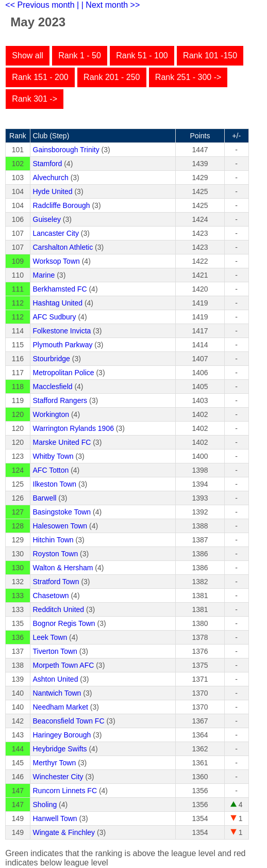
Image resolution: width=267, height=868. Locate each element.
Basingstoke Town (62, 512)
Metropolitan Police (64, 373)
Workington (51, 414)
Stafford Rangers (60, 400)
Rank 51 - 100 (142, 55)
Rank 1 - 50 (80, 55)
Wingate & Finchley (64, 832)
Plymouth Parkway (63, 345)
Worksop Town (56, 261)
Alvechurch (51, 178)
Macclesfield (53, 387)
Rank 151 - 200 (40, 77)
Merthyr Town (55, 763)
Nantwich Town (57, 693)
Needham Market (61, 707)
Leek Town (50, 637)
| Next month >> (111, 5)
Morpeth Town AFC (64, 665)
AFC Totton (51, 470)
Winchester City (58, 777)
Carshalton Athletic (63, 247)
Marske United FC (62, 442)
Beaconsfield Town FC (69, 721)
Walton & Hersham (63, 568)
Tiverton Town (55, 651)
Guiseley (47, 219)
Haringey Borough (62, 735)
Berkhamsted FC (60, 289)
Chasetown (51, 596)
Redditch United (59, 609)
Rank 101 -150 (210, 55)
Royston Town (56, 554)
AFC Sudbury (55, 317)
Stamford (48, 164)
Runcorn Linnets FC (65, 791)
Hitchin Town (53, 540)
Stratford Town (56, 582)
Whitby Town (53, 456)
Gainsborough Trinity (66, 150)
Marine (44, 275)
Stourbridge (52, 359)
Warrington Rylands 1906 (73, 428)
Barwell (45, 498)
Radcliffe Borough (62, 205)
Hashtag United (58, 303)
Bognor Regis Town (64, 623)
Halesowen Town (60, 526)
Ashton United (56, 679)
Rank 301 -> (35, 99)
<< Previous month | (42, 5)
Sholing (45, 805)
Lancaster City (56, 233)
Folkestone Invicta (62, 331)
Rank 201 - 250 (112, 77)
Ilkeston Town (55, 484)
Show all (27, 55)
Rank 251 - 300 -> (188, 77)
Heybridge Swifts (60, 749)
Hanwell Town (55, 818)
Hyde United (53, 191)
